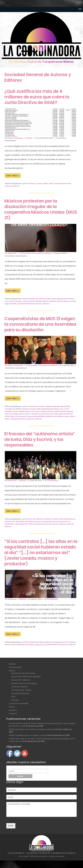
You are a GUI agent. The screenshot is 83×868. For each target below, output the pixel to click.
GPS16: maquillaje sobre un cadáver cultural (28, 735)
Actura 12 (28, 519)
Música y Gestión (49, 301)
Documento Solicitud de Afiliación (26, 677)
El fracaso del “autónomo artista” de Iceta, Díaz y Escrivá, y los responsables (40, 439)
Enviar (11, 826)
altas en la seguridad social (56, 642)
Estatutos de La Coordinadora (24, 683)
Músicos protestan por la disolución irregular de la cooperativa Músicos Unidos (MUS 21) (41, 209)
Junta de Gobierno (19, 687)
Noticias (29, 138)
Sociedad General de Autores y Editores (33, 304)
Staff (13, 697)
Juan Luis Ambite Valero (14, 414)
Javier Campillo (16, 301)
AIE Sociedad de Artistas (35, 299)
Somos (12, 671)
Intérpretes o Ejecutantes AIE (16, 524)
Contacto (13, 714)
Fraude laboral (64, 521)
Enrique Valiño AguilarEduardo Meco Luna (46, 409)
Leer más (13, 176)
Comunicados (25, 253)
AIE (34, 519)
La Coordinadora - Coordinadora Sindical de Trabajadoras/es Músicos (41, 853)
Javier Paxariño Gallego (32, 301)
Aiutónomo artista (43, 519)
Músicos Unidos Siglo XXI (56, 414)
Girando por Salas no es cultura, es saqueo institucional (33, 729)
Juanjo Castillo (42, 184)
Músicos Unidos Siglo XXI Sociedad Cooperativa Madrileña (39, 415)
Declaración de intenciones (23, 673)
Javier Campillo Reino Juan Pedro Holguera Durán (33, 411)
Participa (15, 700)
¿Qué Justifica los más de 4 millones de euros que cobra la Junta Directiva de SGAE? (37, 97)
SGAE (51, 184)
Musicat (60, 301)
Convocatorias (38, 253)
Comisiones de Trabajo (21, 690)
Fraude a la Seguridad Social (46, 521)
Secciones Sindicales (20, 693)
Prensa (12, 707)
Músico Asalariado (15, 138)
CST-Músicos (30, 184)
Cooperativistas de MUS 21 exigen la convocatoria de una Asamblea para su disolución (40, 324)
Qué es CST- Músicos (21, 680)
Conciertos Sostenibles (19, 703)
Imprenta (13, 710)
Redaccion (12, 253)
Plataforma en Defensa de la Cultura (60, 416)
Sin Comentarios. (52, 481)
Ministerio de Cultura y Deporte (30, 645)
